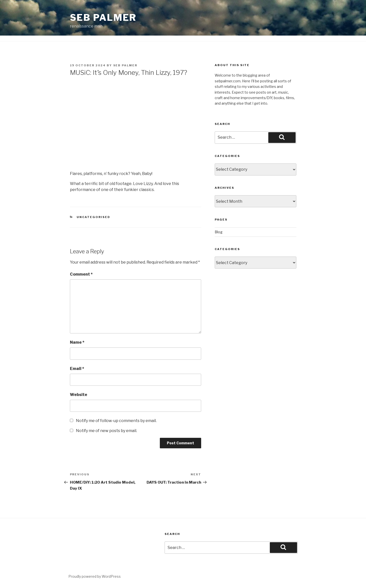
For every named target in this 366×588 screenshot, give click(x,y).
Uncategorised (93, 217)
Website (79, 395)
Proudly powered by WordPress (95, 576)
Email (77, 369)
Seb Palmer (103, 18)
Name (77, 342)
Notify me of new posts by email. (106, 431)
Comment (81, 274)
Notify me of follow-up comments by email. (116, 421)
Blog (219, 232)
